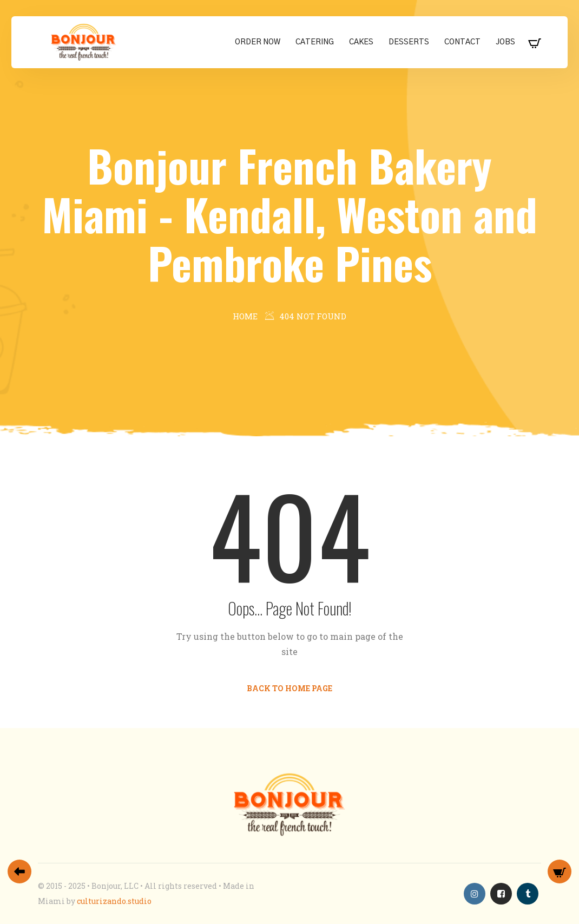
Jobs (505, 42)
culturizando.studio (114, 901)
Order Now (258, 42)
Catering (315, 42)
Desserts (409, 42)
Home (245, 316)
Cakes (361, 42)
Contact (462, 42)
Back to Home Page (289, 688)
